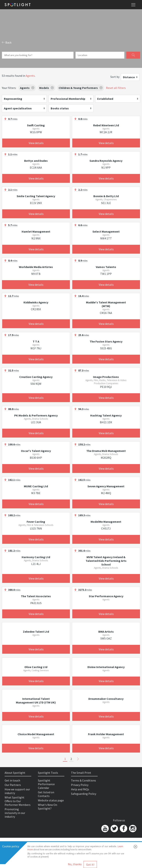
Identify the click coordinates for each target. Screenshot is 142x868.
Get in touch (12, 780)
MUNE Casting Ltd (36, 486)
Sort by (115, 77)
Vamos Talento (106, 267)
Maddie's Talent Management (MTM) (106, 304)
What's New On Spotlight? (48, 807)
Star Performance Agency (106, 596)
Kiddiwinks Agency (36, 302)
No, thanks (75, 864)
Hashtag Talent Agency (106, 415)
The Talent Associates (36, 596)
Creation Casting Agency (36, 377)
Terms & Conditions (83, 780)
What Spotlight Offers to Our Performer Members (18, 801)
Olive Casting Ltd (36, 667)
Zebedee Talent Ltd (36, 632)
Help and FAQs (80, 789)
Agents (30, 76)
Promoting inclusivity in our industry (15, 813)
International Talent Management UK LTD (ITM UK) (36, 701)
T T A (36, 341)
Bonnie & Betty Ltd (106, 196)
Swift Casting (36, 125)
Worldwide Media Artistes (36, 267)
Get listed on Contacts (46, 794)
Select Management (106, 231)
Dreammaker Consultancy (106, 699)
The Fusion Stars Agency (106, 341)
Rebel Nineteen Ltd (106, 125)
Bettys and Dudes (36, 161)
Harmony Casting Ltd (36, 557)
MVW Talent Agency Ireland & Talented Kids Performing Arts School (106, 561)
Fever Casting (36, 522)
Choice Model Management (36, 734)
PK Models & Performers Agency (36, 415)
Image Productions (106, 377)
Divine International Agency (106, 667)
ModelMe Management (106, 522)
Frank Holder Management (106, 734)
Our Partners (13, 785)
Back (7, 42)
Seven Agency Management (106, 486)
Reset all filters (116, 88)
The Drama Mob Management (106, 451)
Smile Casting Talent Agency (36, 196)
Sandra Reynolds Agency (106, 161)
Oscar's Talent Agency (36, 451)
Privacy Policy (80, 785)
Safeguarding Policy (84, 794)
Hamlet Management (36, 231)
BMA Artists (106, 632)
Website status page (51, 800)
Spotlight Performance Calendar (46, 784)
